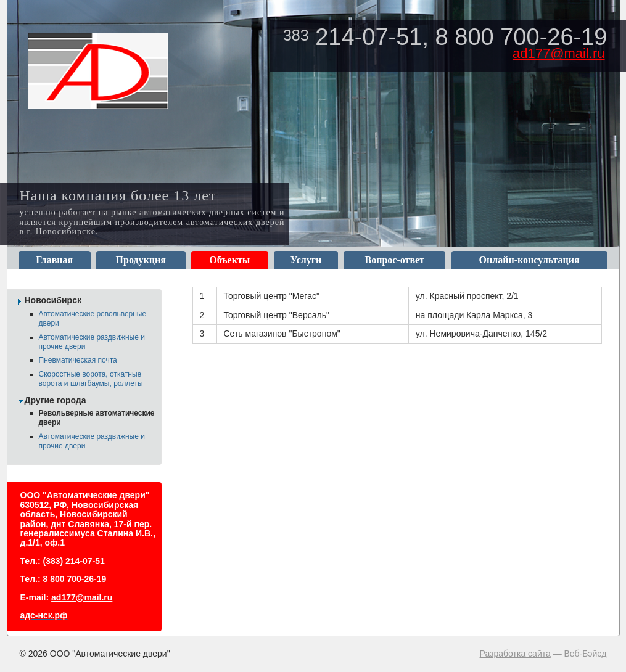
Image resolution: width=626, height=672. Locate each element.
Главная (54, 260)
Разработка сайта (515, 654)
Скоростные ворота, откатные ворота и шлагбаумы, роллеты (91, 379)
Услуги (306, 260)
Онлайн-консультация (529, 260)
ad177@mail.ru (559, 53)
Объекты (229, 260)
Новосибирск (53, 300)
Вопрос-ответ (395, 260)
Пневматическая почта (78, 360)
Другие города (56, 400)
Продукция (141, 260)
